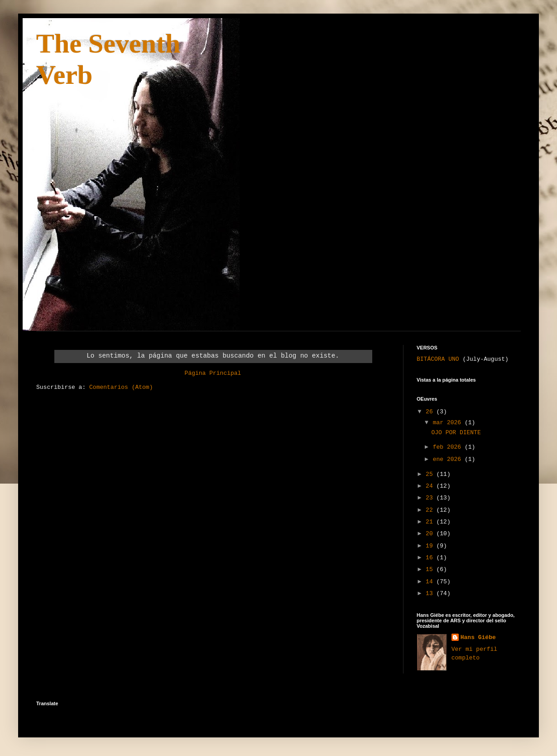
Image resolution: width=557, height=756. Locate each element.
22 (431, 510)
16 (431, 558)
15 (431, 569)
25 (431, 474)
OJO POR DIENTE (456, 433)
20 (431, 534)
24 (431, 486)
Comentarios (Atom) (121, 387)
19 (431, 546)
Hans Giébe (478, 637)
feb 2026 (449, 447)
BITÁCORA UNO (438, 359)
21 (431, 522)
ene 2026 (449, 459)
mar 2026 (449, 423)
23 (431, 498)
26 (431, 412)
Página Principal (213, 373)
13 (431, 594)
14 (431, 582)
